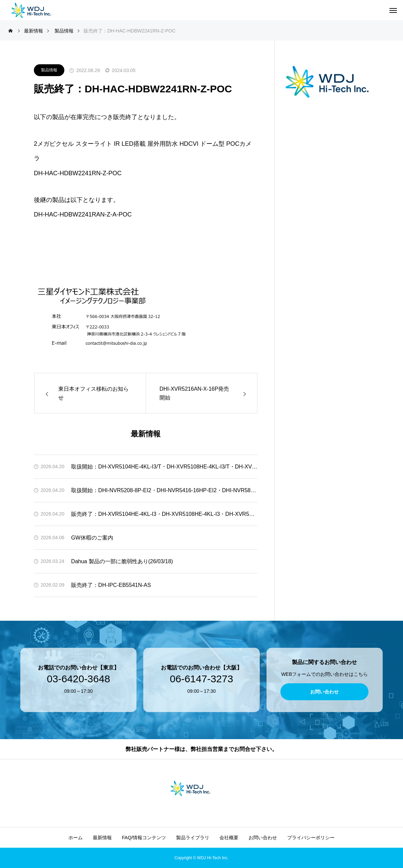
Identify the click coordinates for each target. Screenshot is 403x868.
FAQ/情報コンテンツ (144, 838)
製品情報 (49, 70)
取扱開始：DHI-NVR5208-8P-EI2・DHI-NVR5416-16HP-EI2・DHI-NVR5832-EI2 (164, 490)
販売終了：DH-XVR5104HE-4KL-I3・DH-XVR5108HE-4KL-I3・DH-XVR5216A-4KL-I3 (164, 514)
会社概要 (229, 838)
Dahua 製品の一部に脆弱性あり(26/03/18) (122, 561)
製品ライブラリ (193, 838)
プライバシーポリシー (311, 838)
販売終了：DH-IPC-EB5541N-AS (111, 585)
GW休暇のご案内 (92, 538)
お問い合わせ (263, 838)
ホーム (76, 838)
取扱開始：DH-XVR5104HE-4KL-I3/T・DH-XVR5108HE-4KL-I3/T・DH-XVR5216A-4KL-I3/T (164, 467)
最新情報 (102, 838)
